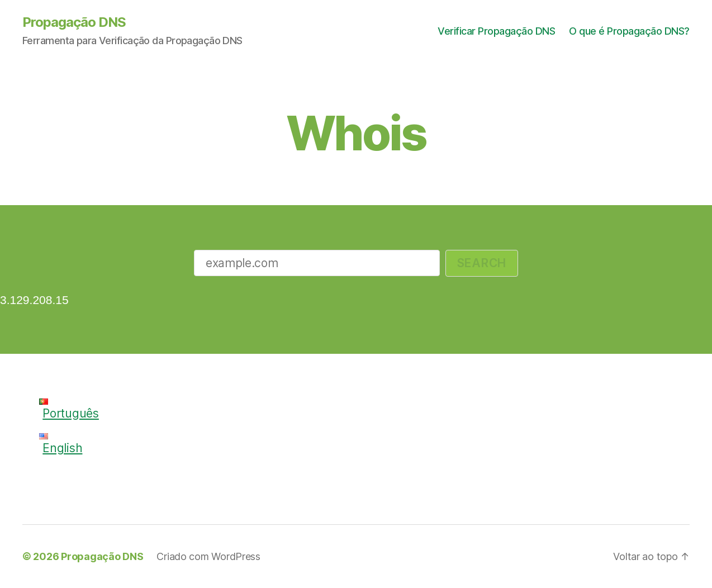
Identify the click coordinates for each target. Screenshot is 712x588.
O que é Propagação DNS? (629, 31)
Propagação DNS (74, 22)
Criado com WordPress (208, 556)
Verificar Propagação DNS (496, 31)
